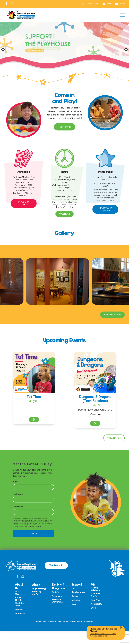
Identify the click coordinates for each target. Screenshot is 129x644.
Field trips (96, 600)
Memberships (78, 592)
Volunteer (76, 600)
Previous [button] (3, 50)
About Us (19, 586)
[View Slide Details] (64, 51)
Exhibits (56, 592)
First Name (18, 494)
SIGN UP (33, 533)
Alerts (107, 4)
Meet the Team (19, 604)
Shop (74, 604)
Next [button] (126, 50)
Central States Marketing (81, 622)
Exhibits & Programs (59, 586)
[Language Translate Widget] (94, 3)
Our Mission (19, 593)
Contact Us (20, 614)
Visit (94, 584)
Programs (57, 596)
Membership (56, 565)
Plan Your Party (96, 595)
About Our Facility (112, 315)
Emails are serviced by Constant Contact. (28, 526)
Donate (75, 596)
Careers (120, 4)
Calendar (64, 214)
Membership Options (105, 209)
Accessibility (97, 604)
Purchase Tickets (24, 203)
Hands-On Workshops (57, 601)
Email (15, 482)
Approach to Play (20, 599)
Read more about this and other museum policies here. (103, 635)
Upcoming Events (36, 593)
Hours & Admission (96, 589)
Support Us (77, 586)
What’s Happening (39, 586)
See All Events (114, 438)
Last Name (18, 507)
